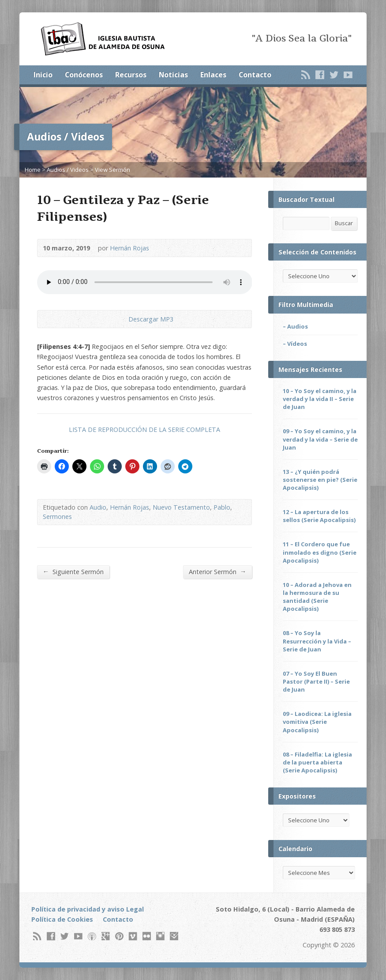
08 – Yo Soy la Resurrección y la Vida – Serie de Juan (317, 641)
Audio (98, 507)
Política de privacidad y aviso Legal (88, 909)
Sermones (57, 516)
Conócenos (84, 75)
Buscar (344, 223)
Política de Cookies (62, 919)
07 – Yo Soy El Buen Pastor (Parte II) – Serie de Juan (316, 681)
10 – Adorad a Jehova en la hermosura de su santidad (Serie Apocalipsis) (317, 597)
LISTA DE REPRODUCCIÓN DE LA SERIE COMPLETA (144, 429)
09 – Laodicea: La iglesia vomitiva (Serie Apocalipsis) (317, 722)
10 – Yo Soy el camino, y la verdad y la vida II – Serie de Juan (320, 399)
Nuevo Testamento (181, 507)
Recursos (131, 75)
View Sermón (112, 170)
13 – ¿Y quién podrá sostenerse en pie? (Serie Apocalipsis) (320, 480)
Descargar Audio (121, 319)
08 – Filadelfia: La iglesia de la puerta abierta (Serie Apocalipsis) (317, 762)
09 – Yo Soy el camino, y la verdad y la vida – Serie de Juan (320, 439)
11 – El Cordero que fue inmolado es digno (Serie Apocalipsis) (320, 552)
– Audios (295, 326)
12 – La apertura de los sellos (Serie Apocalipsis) (319, 516)
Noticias (173, 75)
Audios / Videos (68, 170)
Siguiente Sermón (73, 571)
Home (33, 170)
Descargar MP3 (151, 319)
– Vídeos (295, 344)
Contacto (255, 75)
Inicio (43, 75)
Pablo (222, 507)
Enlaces (213, 75)
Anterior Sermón (217, 571)
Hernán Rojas (129, 248)
